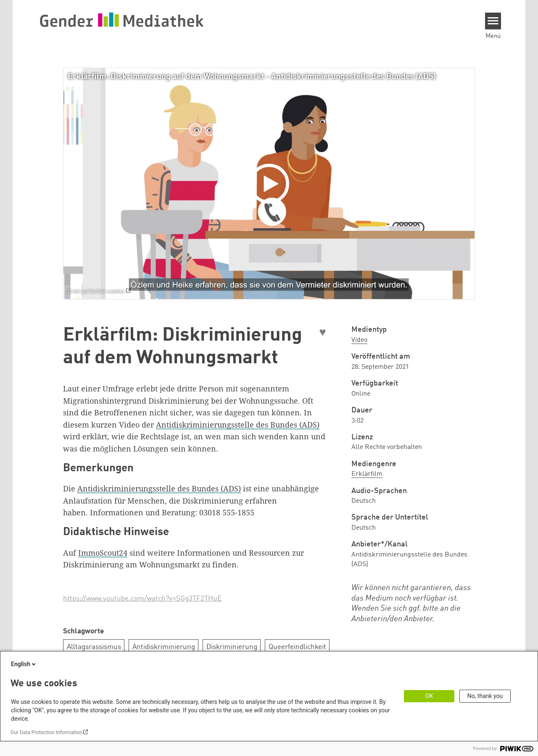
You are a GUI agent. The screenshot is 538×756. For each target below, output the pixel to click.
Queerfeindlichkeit (297, 647)
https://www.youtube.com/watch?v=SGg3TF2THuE (142, 599)
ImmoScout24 (103, 553)
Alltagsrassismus (94, 647)
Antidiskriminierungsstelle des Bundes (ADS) (238, 425)
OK (429, 696)
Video (359, 340)
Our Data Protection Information (46, 732)
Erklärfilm (367, 474)
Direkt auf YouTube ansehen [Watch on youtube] (96, 291)
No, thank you (485, 696)
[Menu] (493, 21)
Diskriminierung (232, 647)
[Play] (271, 184)
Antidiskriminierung (164, 647)
